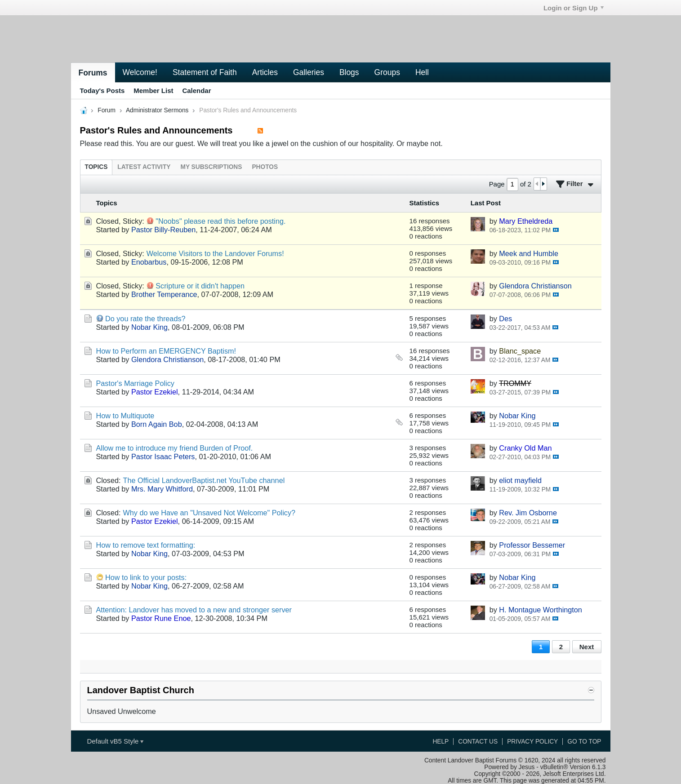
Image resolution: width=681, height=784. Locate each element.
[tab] (96, 167)
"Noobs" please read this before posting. (220, 221)
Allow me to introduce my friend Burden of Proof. (175, 448)
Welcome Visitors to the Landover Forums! (215, 253)
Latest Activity (144, 167)
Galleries (309, 72)
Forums (93, 73)
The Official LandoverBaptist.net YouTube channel (204, 480)
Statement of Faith (205, 72)
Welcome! (140, 72)
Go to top (584, 742)
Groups (387, 72)
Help (441, 742)
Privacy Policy (532, 742)
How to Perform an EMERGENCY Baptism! (166, 351)
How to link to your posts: (146, 577)
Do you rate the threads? (145, 319)
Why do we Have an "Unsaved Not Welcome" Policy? (209, 513)
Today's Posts (102, 91)
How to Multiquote (125, 416)
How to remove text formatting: (146, 545)
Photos (265, 167)
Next (587, 647)
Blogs (349, 72)
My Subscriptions (211, 167)
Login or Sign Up (574, 8)
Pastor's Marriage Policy (135, 383)
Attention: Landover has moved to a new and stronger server (194, 610)
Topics (96, 167)
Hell (422, 72)
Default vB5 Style (115, 741)
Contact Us (478, 742)
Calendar (196, 91)
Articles (265, 72)
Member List (153, 91)
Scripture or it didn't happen (200, 286)
